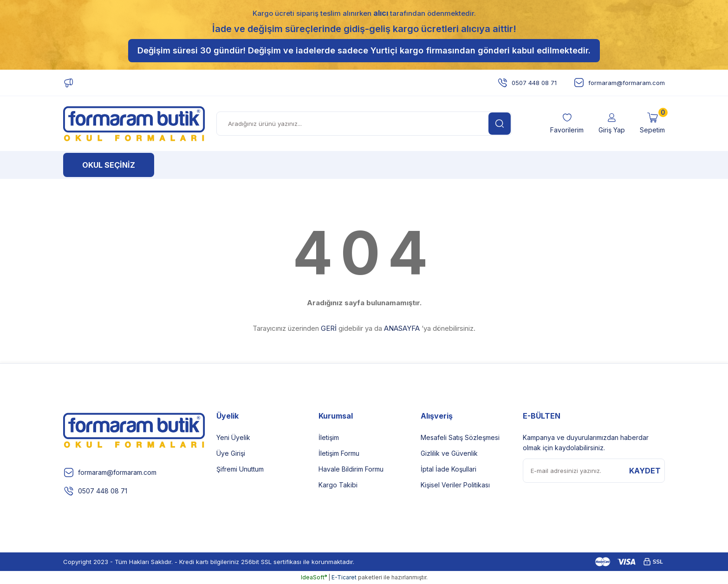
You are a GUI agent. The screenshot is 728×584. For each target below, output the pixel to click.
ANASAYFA (402, 328)
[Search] (364, 124)
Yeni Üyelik (233, 437)
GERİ (329, 328)
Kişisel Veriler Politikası (455, 485)
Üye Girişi (231, 453)
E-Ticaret (344, 577)
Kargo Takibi (338, 485)
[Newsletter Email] (594, 471)
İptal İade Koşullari (448, 469)
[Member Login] (612, 124)
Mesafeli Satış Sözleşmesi (460, 437)
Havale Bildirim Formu (351, 469)
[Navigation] (109, 165)
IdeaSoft (314, 577)
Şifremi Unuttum (240, 469)
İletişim (329, 437)
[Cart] (652, 124)
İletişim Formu (339, 453)
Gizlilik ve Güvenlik (449, 453)
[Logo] (134, 124)
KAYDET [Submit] (645, 471)
